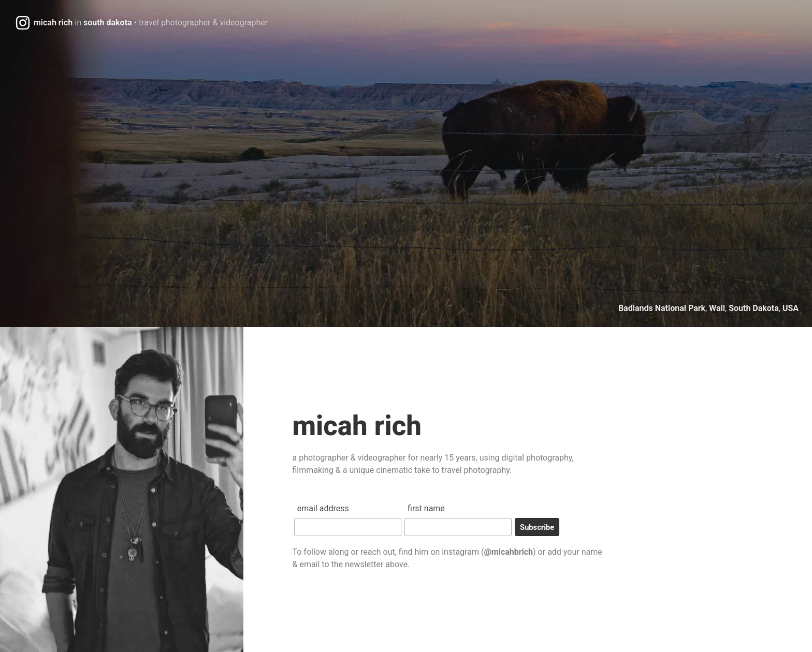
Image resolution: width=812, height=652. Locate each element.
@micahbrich (508, 552)
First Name (426, 508)
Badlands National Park (662, 308)
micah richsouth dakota (151, 23)
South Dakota (754, 308)
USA (791, 308)
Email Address (323, 508)
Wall (717, 308)
